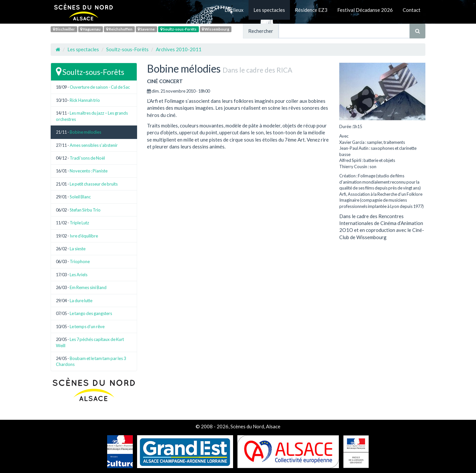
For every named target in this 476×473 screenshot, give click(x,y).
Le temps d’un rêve (87, 327)
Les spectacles (269, 10)
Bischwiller (64, 29)
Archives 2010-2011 (179, 49)
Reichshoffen (119, 29)
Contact (412, 10)
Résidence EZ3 (311, 10)
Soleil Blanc (80, 197)
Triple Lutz (79, 223)
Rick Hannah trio (85, 100)
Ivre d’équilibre (84, 236)
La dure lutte (81, 301)
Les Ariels (79, 275)
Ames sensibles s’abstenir (94, 145)
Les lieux (234, 10)
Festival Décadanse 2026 (365, 10)
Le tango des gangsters (91, 313)
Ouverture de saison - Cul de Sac (100, 87)
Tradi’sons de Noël (87, 158)
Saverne (146, 29)
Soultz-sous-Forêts (178, 29)
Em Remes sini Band (88, 287)
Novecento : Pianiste (89, 171)
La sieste (78, 249)
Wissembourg (215, 29)
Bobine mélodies (85, 132)
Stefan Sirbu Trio (85, 210)
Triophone (80, 261)
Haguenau (90, 29)
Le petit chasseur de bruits (94, 184)
